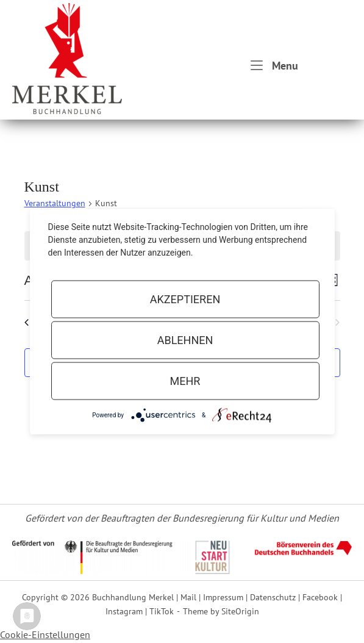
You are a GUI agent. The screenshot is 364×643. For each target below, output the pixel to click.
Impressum (223, 597)
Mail (188, 597)
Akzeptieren (185, 299)
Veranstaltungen (55, 203)
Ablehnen (185, 340)
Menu (274, 65)
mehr (185, 381)
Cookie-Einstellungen (45, 634)
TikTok (162, 611)
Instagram (124, 611)
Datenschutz (273, 597)
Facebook (320, 597)
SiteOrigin (240, 611)
